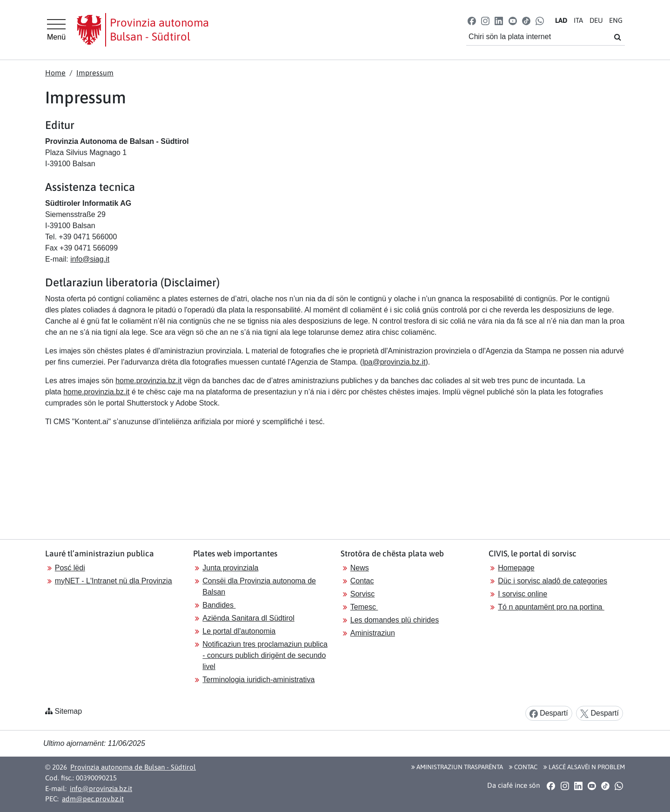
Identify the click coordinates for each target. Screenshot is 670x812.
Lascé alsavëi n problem (584, 767)
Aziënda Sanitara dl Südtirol (248, 618)
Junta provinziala (230, 568)
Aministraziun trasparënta (457, 767)
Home (55, 73)
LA (561, 20)
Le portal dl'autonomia (239, 631)
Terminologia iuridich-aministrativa (258, 680)
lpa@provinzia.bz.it (394, 362)
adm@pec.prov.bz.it (93, 799)
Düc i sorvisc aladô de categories (553, 581)
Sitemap (68, 711)
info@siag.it (90, 259)
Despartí (549, 714)
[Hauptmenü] (56, 30)
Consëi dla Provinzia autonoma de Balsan (259, 586)
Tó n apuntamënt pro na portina (551, 607)
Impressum (95, 73)
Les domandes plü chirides (395, 620)
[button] (472, 20)
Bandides (219, 605)
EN (616, 20)
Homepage (516, 568)
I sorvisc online (523, 594)
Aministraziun (373, 633)
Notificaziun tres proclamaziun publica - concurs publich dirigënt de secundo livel (265, 655)
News (360, 568)
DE (596, 20)
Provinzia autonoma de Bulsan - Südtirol (133, 767)
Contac (362, 581)
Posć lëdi (70, 568)
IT (578, 20)
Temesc (364, 607)
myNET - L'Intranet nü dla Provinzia (114, 581)
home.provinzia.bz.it (148, 381)
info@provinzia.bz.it (101, 788)
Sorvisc (362, 594)
